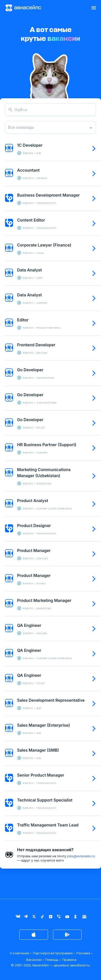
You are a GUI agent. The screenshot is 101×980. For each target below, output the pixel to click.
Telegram (26, 917)
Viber (59, 917)
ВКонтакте (17, 917)
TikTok (42, 917)
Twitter (34, 917)
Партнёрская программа (53, 953)
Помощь (52, 960)
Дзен (51, 917)
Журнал (84, 917)
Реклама (83, 953)
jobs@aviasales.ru (81, 856)
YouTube (67, 917)
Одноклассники (75, 917)
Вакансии (34, 960)
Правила (69, 960)
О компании (19, 953)
